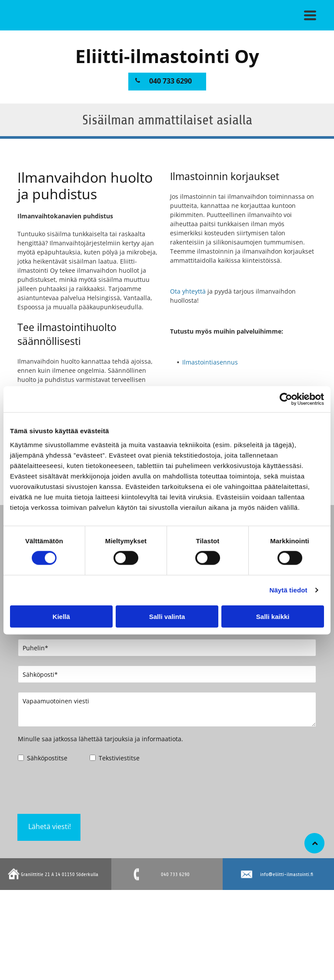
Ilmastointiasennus (210, 362)
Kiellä (61, 616)
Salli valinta (167, 616)
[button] (310, 15)
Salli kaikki (273, 616)
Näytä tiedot (289, 590)
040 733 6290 (175, 874)
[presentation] (84, 788)
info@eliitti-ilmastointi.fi (287, 874)
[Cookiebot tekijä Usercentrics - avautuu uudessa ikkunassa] (286, 399)
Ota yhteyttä (188, 291)
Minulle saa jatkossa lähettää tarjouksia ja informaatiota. (100, 739)
